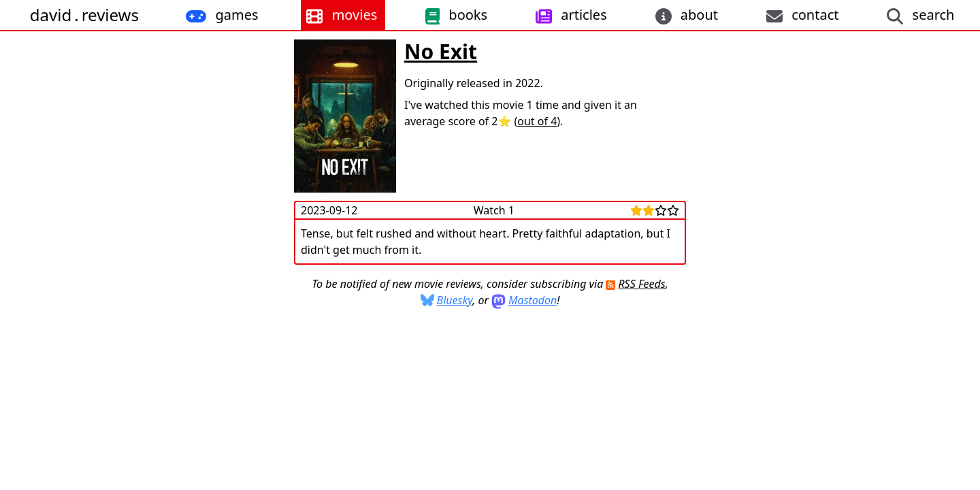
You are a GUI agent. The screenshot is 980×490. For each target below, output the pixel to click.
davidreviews (84, 15)
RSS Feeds (641, 284)
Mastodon (533, 300)
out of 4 (537, 121)
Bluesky (455, 300)
